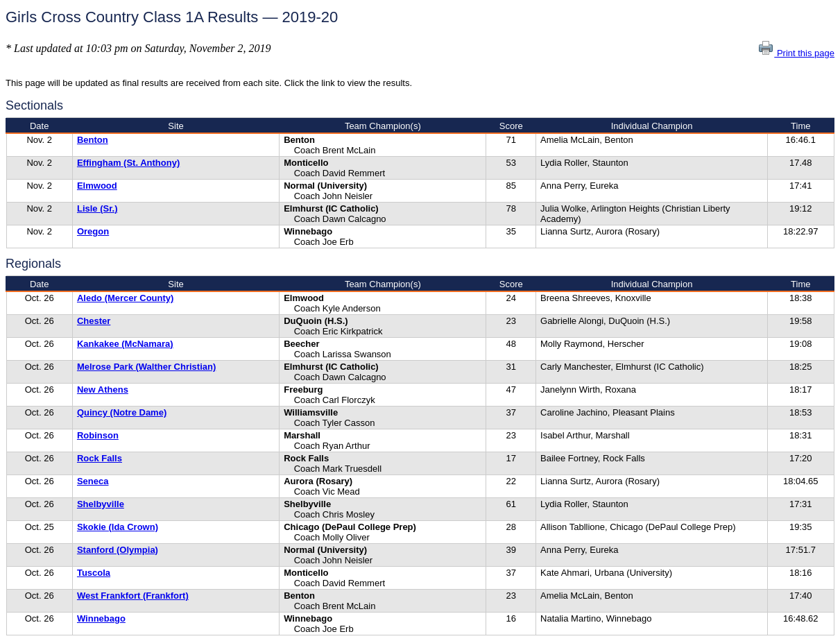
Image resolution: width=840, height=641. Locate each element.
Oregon (93, 231)
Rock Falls (100, 458)
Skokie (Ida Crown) (118, 527)
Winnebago (101, 618)
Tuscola (94, 573)
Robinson (98, 435)
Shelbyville (101, 504)
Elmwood (97, 186)
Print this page (796, 53)
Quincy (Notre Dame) (122, 412)
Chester (94, 321)
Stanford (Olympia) (118, 550)
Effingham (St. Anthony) (128, 163)
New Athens (103, 390)
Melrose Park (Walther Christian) (146, 367)
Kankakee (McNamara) (125, 344)
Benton (93, 140)
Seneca (93, 481)
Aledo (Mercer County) (125, 298)
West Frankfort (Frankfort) (133, 596)
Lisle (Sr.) (97, 208)
